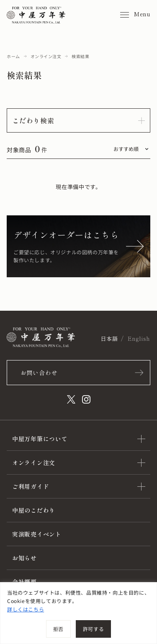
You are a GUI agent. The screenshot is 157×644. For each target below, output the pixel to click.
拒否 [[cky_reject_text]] (58, 629)
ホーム (13, 56)
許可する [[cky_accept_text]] (93, 629)
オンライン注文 (46, 56)
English (139, 339)
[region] (78, 613)
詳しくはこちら (26, 609)
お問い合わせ (39, 373)
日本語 (109, 339)
